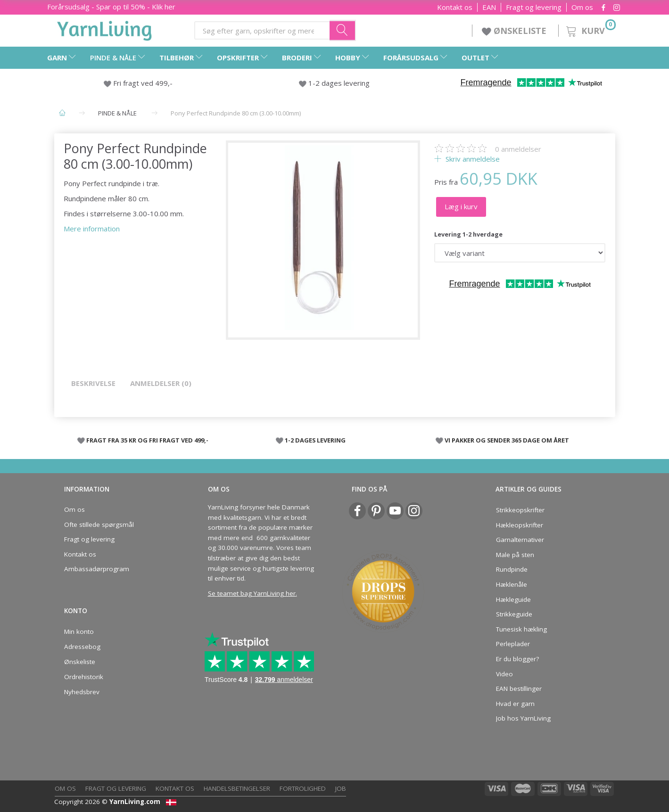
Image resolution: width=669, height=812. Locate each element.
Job (341, 788)
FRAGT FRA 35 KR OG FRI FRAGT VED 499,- (147, 440)
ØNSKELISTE (515, 31)
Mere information (92, 229)
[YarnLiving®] (105, 29)
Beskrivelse (93, 383)
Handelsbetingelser (237, 788)
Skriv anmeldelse (472, 159)
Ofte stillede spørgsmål (99, 525)
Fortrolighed (303, 788)
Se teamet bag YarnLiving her (252, 593)
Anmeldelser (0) (161, 383)
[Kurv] (590, 29)
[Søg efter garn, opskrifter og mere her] (343, 30)
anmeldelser (518, 149)
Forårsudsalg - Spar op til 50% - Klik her (111, 7)
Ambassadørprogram (97, 569)
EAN (489, 7)
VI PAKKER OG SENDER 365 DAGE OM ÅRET (507, 440)
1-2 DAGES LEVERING (315, 440)
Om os (582, 7)
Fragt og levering (534, 7)
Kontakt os (455, 7)
